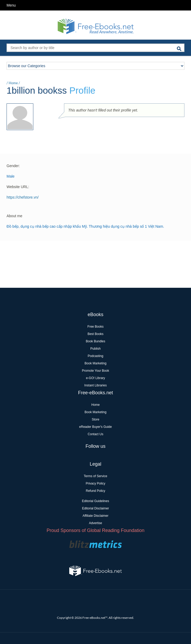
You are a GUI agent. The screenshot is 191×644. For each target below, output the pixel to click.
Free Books (95, 327)
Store (96, 419)
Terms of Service (95, 476)
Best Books (96, 334)
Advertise (95, 523)
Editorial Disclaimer (96, 508)
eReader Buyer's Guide (95, 427)
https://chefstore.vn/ (23, 197)
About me (14, 216)
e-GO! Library (96, 378)
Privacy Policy (96, 483)
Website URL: (18, 187)
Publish (95, 349)
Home (13, 83)
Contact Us (95, 434)
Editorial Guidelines (95, 501)
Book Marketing (95, 363)
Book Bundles (95, 341)
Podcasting (95, 356)
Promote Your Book (95, 371)
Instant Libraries (95, 385)
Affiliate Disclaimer (95, 516)
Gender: (13, 166)
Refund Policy (95, 491)
